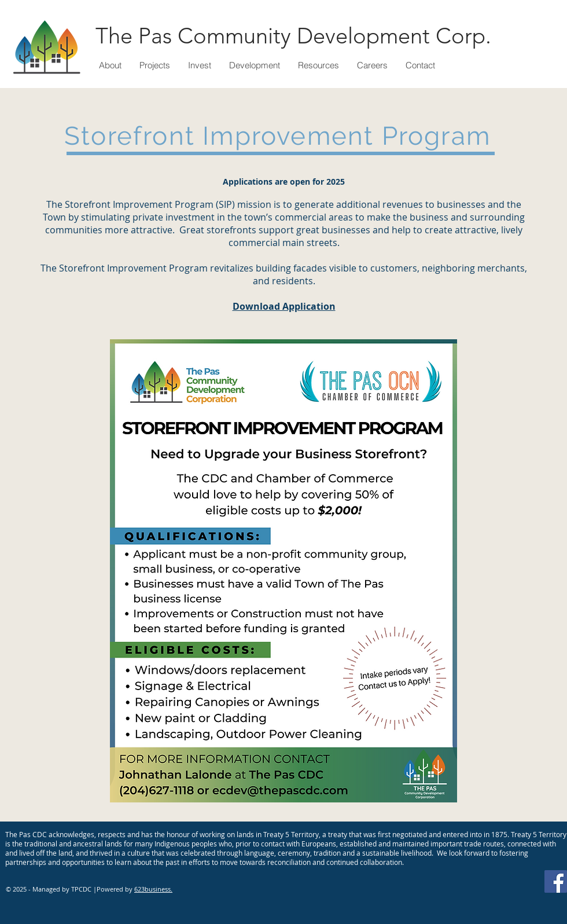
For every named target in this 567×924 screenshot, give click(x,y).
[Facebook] (556, 881)
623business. (153, 889)
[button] (154, 65)
